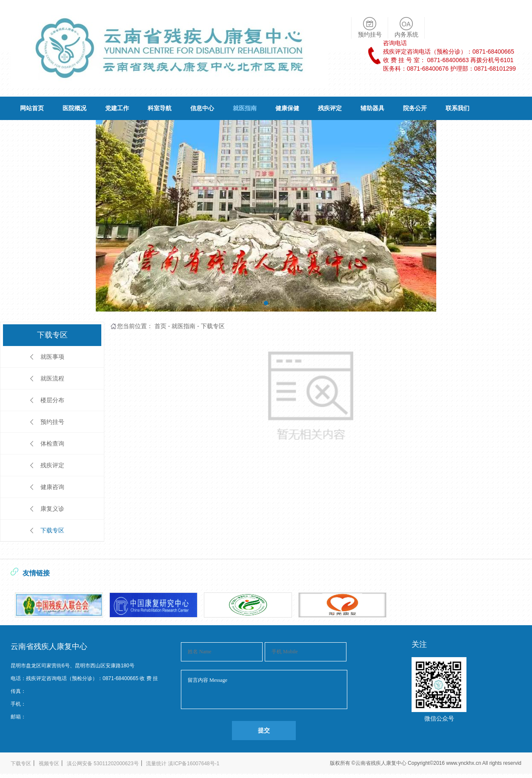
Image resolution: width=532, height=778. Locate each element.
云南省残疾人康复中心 (382, 763)
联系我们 (458, 108)
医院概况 (74, 108)
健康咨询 (52, 487)
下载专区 (52, 530)
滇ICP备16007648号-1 (194, 764)
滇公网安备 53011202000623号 (103, 764)
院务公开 (415, 108)
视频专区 (49, 764)
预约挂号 (52, 422)
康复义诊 (52, 509)
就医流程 (52, 378)
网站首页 (32, 108)
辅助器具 (372, 108)
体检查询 (52, 443)
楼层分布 (52, 400)
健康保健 (287, 108)
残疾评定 (330, 108)
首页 (160, 326)
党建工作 (117, 108)
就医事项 (52, 357)
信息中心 (202, 108)
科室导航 (160, 108)
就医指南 (245, 108)
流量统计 (156, 764)
